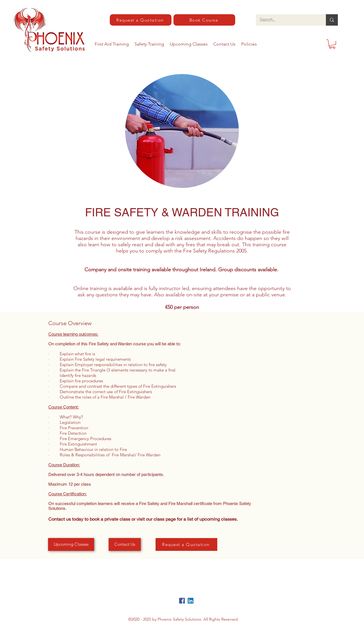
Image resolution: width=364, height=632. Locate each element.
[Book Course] (204, 20)
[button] (332, 44)
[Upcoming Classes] (71, 544)
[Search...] (287, 20)
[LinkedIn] (191, 601)
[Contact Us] (125, 544)
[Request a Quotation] (141, 20)
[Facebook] (182, 601)
